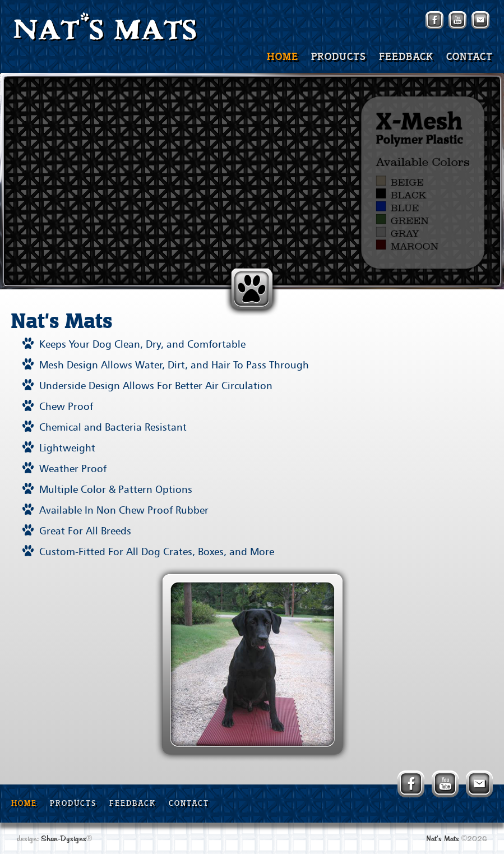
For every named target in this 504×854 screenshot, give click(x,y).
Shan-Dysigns (64, 839)
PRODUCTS (339, 57)
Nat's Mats (443, 839)
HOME (283, 57)
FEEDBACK (406, 57)
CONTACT (470, 57)
